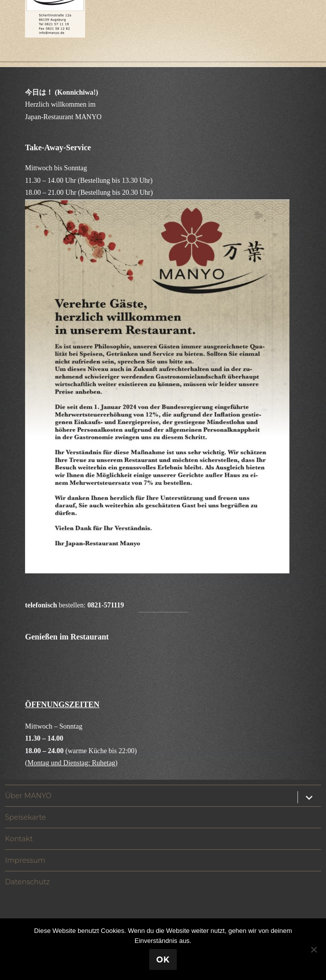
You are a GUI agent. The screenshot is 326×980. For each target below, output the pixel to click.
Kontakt (19, 839)
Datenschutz (27, 882)
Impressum (25, 860)
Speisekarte (26, 817)
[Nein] (313, 949)
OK (163, 960)
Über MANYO (28, 796)
